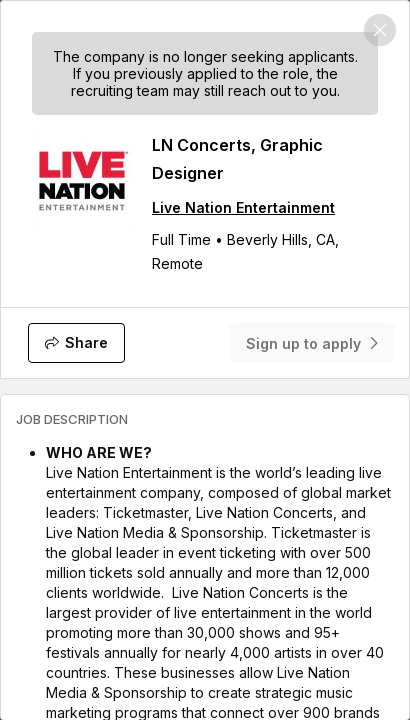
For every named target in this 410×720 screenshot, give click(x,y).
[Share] (76, 343)
